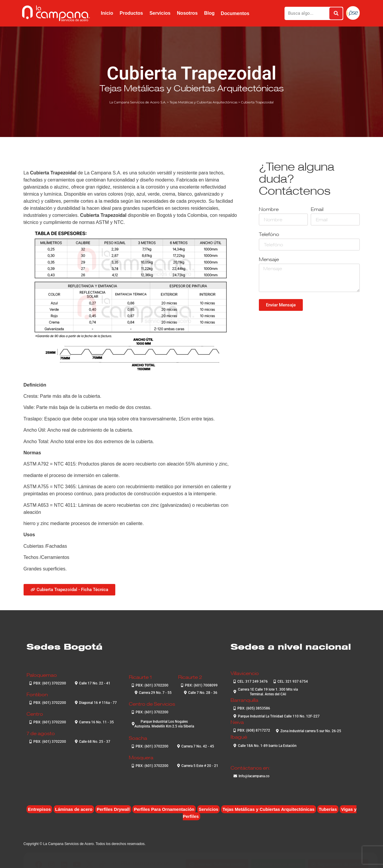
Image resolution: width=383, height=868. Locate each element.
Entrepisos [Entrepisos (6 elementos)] (40, 809)
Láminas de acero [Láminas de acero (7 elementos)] (74, 809)
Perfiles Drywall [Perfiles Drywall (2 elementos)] (113, 809)
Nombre (269, 210)
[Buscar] (336, 13)
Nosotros (187, 13)
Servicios (160, 13)
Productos (131, 13)
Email (317, 210)
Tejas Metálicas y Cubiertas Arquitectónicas (192, 88)
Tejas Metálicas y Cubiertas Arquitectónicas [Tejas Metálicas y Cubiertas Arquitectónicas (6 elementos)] (269, 809)
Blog (209, 13)
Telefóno (269, 235)
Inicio (107, 13)
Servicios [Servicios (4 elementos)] (209, 809)
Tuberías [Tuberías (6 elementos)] (328, 809)
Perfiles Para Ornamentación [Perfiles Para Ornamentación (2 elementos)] (164, 809)
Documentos (235, 13)
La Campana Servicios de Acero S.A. (138, 102)
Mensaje (269, 260)
